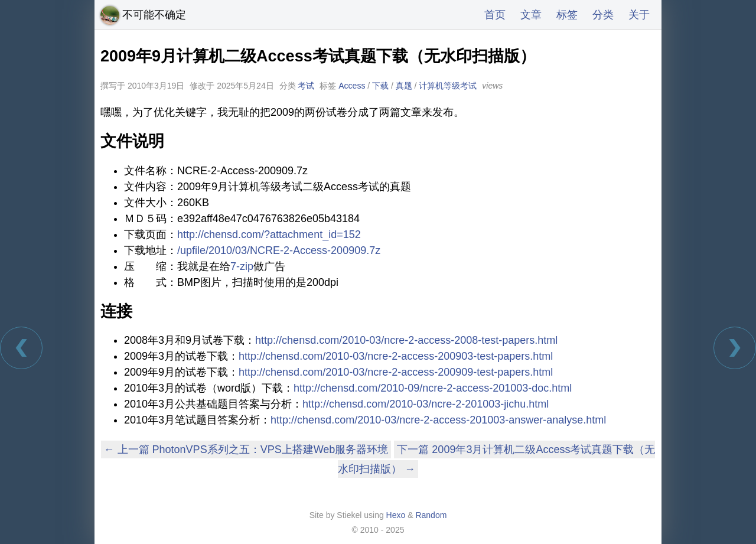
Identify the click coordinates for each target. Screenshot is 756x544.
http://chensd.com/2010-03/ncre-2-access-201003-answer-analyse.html (438, 420)
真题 (404, 86)
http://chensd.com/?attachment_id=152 (269, 234)
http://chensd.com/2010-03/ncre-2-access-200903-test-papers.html (396, 356)
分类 (603, 15)
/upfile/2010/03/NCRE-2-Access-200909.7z (279, 250)
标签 (567, 15)
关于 (639, 15)
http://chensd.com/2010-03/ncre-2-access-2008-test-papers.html (406, 340)
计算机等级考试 (448, 86)
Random (431, 515)
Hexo (396, 515)
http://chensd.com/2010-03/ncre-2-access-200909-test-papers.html (396, 372)
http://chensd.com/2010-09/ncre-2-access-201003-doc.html (433, 388)
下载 (380, 86)
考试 (306, 86)
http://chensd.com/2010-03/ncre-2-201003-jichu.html (426, 404)
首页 (495, 15)
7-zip (242, 266)
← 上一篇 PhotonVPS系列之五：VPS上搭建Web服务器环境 (246, 449)
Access (352, 86)
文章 (531, 15)
